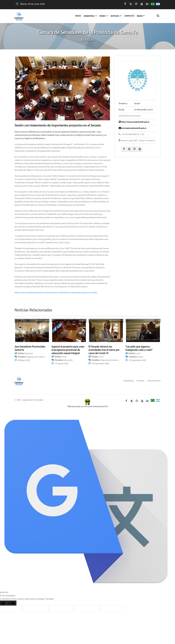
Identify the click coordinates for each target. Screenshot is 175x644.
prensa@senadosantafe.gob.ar (132, 128)
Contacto (129, 16)
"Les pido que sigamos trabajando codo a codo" (139, 348)
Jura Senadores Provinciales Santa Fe (30, 348)
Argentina (90, 16)
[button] (22, 88)
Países (104, 16)
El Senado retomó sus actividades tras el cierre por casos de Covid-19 (104, 350)
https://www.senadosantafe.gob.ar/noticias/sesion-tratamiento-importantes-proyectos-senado (56, 293)
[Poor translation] (12, 603)
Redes (141, 16)
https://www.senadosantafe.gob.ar (134, 122)
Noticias (116, 16)
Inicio (79, 16)
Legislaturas (128, 381)
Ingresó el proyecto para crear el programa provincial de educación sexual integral (68, 350)
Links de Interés (154, 381)
